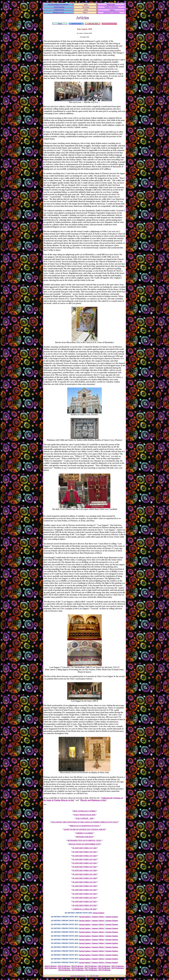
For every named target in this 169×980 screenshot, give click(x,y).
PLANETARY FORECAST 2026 (84, 848)
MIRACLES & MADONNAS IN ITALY (85, 826)
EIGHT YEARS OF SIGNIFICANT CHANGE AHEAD (85, 829)
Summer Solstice (98, 917)
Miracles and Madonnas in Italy (93, 800)
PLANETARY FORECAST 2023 (84, 859)
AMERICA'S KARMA (84, 833)
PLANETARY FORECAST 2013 (84, 898)
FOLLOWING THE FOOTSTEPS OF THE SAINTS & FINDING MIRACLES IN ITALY (85, 822)
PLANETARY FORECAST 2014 (84, 894)
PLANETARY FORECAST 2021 (84, 867)
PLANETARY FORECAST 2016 (84, 886)
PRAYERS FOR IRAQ (84, 837)
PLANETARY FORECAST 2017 (84, 882)
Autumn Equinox (112, 917)
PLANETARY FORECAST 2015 (84, 890)
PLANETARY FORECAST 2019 (84, 874)
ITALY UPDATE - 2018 (84, 818)
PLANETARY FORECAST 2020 (84, 870)
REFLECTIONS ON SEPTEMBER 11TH (85, 844)
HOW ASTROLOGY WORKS (84, 811)
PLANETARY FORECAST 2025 (84, 852)
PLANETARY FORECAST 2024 (84, 856)
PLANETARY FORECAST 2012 (84, 902)
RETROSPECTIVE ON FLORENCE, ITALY (84, 840)
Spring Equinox (99, 913)
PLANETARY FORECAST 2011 (84, 905)
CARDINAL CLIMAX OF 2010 (84, 909)
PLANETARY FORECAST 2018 (84, 878)
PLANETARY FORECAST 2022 (84, 863)
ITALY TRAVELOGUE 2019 (85, 815)
